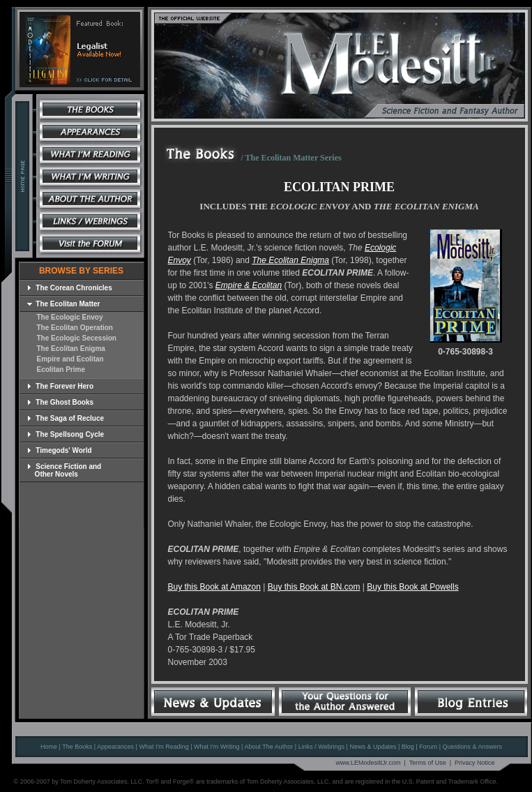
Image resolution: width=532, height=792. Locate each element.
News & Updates (373, 747)
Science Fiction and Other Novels (64, 470)
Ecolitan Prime (61, 369)
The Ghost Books (61, 402)
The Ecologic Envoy (70, 317)
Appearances (115, 747)
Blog (408, 747)
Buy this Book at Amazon (214, 587)
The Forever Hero (61, 386)
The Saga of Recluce (66, 418)
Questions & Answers (472, 747)
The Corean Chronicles (70, 288)
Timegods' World (60, 450)
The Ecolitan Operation (75, 328)
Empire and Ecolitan (70, 359)
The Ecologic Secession (77, 338)
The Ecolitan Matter (64, 304)
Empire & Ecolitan (249, 285)
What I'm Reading (164, 747)
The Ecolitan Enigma (71, 349)
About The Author (268, 747)
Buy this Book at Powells (412, 587)
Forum (428, 747)
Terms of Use (428, 763)
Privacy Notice (475, 763)
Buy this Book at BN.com (314, 587)
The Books (77, 747)
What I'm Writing (217, 747)
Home (49, 747)
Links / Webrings (321, 747)
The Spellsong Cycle (66, 434)
